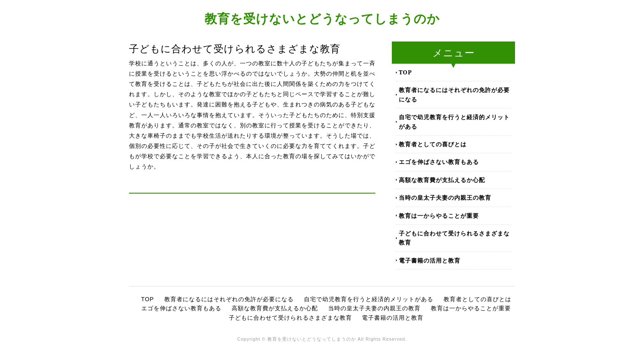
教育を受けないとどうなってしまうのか (322, 18)
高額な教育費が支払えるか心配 (442, 180)
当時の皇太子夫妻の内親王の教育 (445, 197)
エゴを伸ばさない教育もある (439, 162)
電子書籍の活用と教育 (430, 260)
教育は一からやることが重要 (439, 216)
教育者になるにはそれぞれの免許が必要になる (454, 94)
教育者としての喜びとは (433, 144)
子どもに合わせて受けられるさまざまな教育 (454, 238)
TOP (405, 72)
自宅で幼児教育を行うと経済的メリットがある (454, 121)
